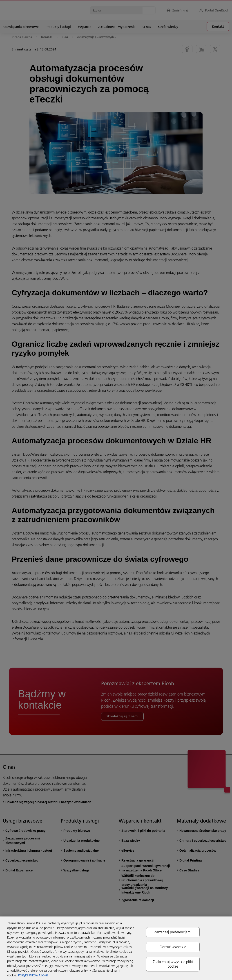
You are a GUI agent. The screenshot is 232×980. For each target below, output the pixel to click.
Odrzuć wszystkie (173, 947)
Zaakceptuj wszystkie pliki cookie (173, 964)
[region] (116, 948)
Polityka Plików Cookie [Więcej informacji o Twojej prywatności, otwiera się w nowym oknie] (33, 975)
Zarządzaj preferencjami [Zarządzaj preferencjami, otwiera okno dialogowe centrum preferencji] (173, 932)
